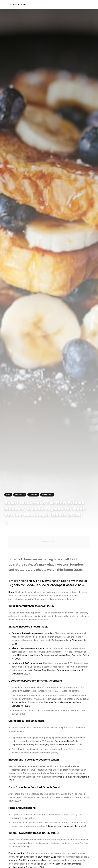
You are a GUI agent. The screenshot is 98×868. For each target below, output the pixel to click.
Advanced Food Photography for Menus (66, 826)
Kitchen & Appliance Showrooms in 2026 (36, 857)
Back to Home (18, 4)
